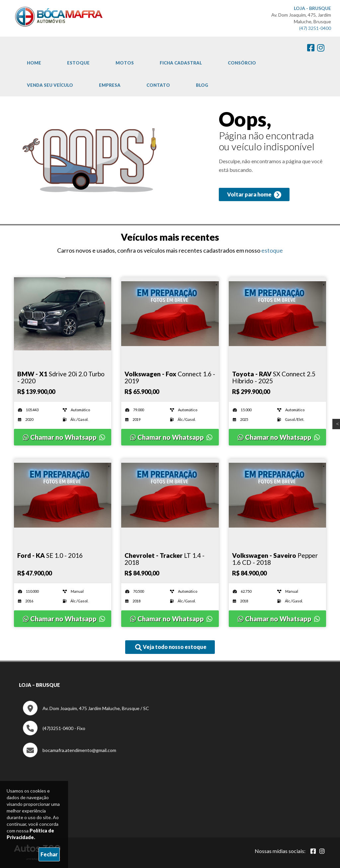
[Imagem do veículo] (63, 314)
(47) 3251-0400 (315, 28)
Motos (125, 63)
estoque (272, 250)
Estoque (78, 63)
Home (34, 63)
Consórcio (242, 63)
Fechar (49, 854)
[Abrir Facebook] (313, 851)
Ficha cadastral (181, 63)
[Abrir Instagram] (322, 851)
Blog (202, 85)
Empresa (110, 85)
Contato (158, 85)
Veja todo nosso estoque (171, 647)
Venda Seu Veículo (50, 85)
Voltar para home (253, 196)
